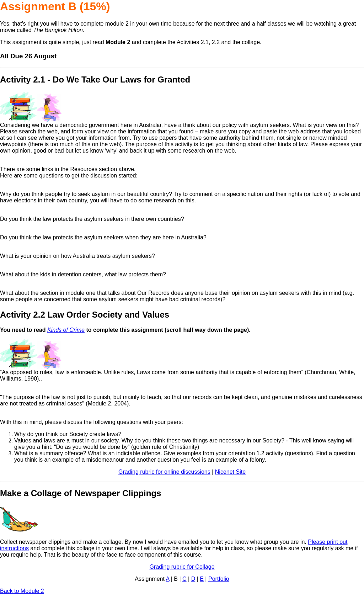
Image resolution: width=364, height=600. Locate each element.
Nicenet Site (230, 472)
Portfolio (219, 579)
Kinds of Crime (66, 330)
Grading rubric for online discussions (164, 472)
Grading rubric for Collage (182, 567)
